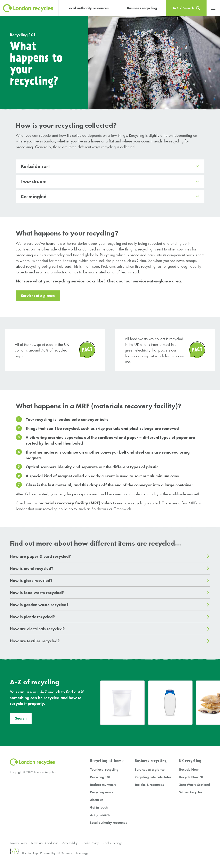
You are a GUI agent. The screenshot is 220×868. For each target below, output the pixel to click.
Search (21, 718)
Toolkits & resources (149, 785)
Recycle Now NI (191, 777)
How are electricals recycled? (37, 629)
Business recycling (142, 8)
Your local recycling (104, 770)
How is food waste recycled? (37, 593)
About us (97, 800)
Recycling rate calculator (153, 777)
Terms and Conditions (45, 843)
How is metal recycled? (32, 568)
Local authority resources (88, 8)
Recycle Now (189, 770)
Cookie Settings (112, 843)
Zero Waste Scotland (195, 785)
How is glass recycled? (31, 580)
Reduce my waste (103, 785)
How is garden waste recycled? (39, 605)
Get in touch (99, 807)
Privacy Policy (18, 843)
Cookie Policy (90, 843)
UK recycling (190, 761)
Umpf (35, 853)
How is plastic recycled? (32, 617)
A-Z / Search (100, 815)
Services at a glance (38, 296)
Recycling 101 (23, 35)
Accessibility (70, 843)
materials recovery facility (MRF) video (75, 503)
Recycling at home (107, 761)
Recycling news (101, 792)
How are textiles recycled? (35, 641)
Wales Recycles (191, 792)
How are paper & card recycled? (40, 556)
